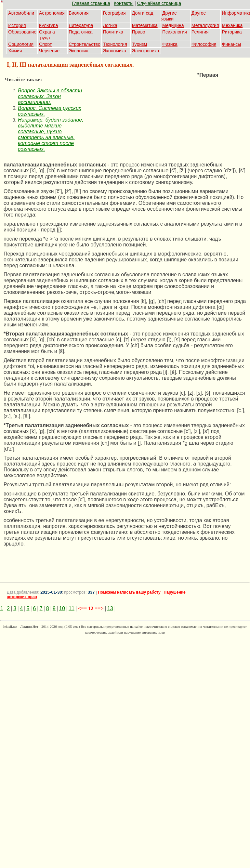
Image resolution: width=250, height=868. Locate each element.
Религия (200, 32)
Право (139, 32)
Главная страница (91, 3)
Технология (115, 44)
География (114, 13)
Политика (113, 32)
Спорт (45, 44)
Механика (232, 25)
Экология (78, 51)
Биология (79, 13)
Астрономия (52, 13)
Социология (21, 44)
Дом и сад (143, 13)
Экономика (115, 51)
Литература (81, 25)
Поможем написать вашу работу (129, 592)
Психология (175, 32)
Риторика (232, 32)
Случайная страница (159, 3)
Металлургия (205, 25)
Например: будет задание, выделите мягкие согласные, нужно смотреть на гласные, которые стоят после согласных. (51, 134)
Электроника (146, 51)
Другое (199, 13)
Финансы (232, 44)
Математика (145, 25)
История (17, 25)
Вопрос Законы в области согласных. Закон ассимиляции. (50, 96)
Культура (48, 25)
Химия (15, 51)
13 (110, 608)
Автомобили (21, 13)
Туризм (139, 44)
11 (72, 608)
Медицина (173, 25)
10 (62, 608)
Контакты (124, 3)
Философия (204, 44)
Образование (22, 32)
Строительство (84, 44)
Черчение (49, 51)
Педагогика (80, 32)
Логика (110, 25)
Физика (170, 44)
